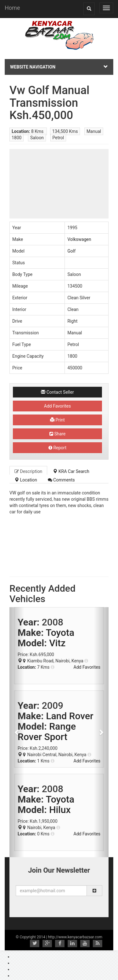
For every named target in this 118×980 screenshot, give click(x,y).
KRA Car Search (71, 471)
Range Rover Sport (47, 732)
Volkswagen (79, 239)
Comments (61, 480)
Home (12, 8)
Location (26, 480)
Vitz (57, 643)
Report (57, 448)
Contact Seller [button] (57, 392)
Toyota (60, 633)
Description (28, 471)
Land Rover (70, 716)
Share (57, 434)
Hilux (60, 810)
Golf (71, 251)
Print (57, 420)
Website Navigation (59, 67)
